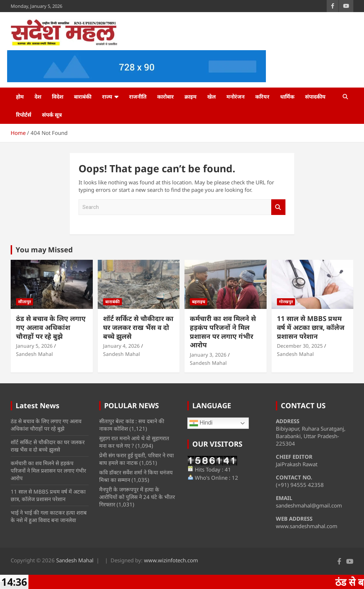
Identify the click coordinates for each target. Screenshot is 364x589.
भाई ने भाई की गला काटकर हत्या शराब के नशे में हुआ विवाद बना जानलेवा (49, 516)
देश (38, 96)
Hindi (201, 423)
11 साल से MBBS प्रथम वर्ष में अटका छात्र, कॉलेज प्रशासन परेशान (311, 327)
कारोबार (165, 96)
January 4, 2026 (121, 346)
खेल (212, 96)
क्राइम (191, 96)
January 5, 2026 (34, 346)
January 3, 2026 (208, 355)
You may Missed (44, 250)
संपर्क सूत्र (52, 115)
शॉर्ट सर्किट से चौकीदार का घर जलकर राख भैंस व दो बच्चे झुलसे (138, 327)
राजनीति (138, 96)
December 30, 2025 (300, 346)
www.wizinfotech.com (171, 560)
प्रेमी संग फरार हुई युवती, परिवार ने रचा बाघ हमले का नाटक (136, 459)
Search (278, 207)
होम (20, 96)
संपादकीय (315, 96)
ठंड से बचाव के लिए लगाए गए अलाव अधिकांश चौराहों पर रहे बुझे (51, 327)
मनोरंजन (235, 96)
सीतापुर (25, 302)
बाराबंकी (83, 96)
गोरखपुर (286, 302)
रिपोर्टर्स (24, 115)
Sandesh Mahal (34, 354)
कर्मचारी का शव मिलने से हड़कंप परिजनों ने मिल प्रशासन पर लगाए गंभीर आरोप (223, 332)
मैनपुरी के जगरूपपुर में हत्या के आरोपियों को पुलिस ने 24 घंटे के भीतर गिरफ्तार (137, 497)
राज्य (107, 96)
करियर (262, 96)
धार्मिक (287, 96)
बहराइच (199, 302)
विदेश (58, 96)
